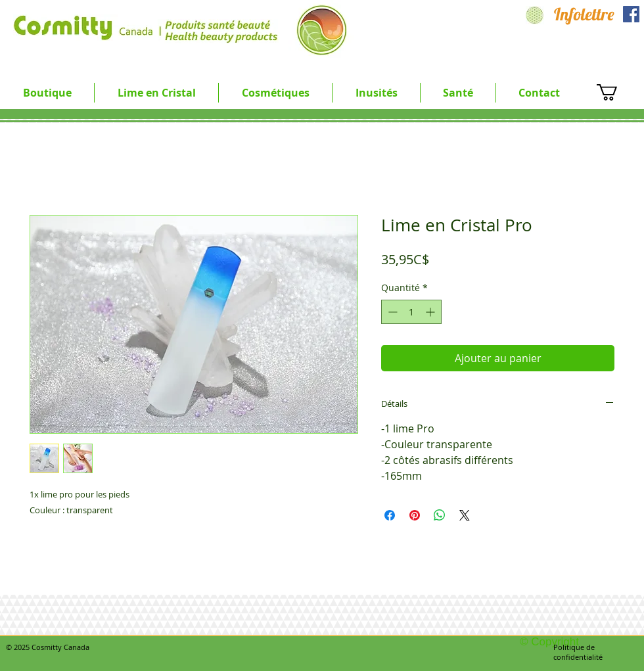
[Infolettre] (584, 14)
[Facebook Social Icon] (631, 14)
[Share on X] (465, 515)
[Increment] (431, 312)
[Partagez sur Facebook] (390, 515)
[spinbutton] (411, 312)
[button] (156, 93)
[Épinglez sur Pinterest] (415, 515)
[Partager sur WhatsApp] (440, 515)
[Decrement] (391, 312)
